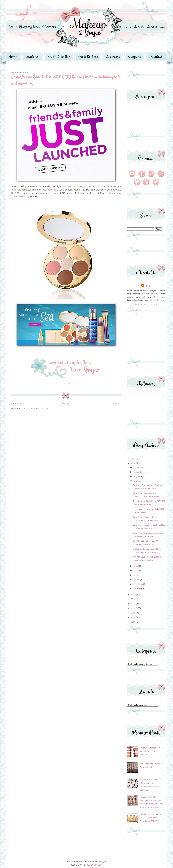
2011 (133, 613)
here (162, 300)
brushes (109, 193)
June (136, 566)
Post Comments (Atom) (37, 409)
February (138, 584)
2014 (133, 599)
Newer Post (18, 404)
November (139, 472)
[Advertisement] (146, 338)
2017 (133, 459)
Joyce (148, 286)
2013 (133, 604)
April (136, 575)
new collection (50, 190)
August (137, 476)
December (139, 467)
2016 (133, 463)
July (135, 481)
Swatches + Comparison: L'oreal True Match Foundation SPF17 (151, 818)
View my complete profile (146, 305)
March (137, 580)
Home (66, 404)
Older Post (114, 404)
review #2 (23, 196)
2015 (133, 594)
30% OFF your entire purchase (89, 186)
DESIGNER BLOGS (95, 865)
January (137, 589)
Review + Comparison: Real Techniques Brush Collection (152, 751)
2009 (133, 622)
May (136, 570)
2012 (133, 608)
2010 (133, 617)
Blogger (102, 861)
